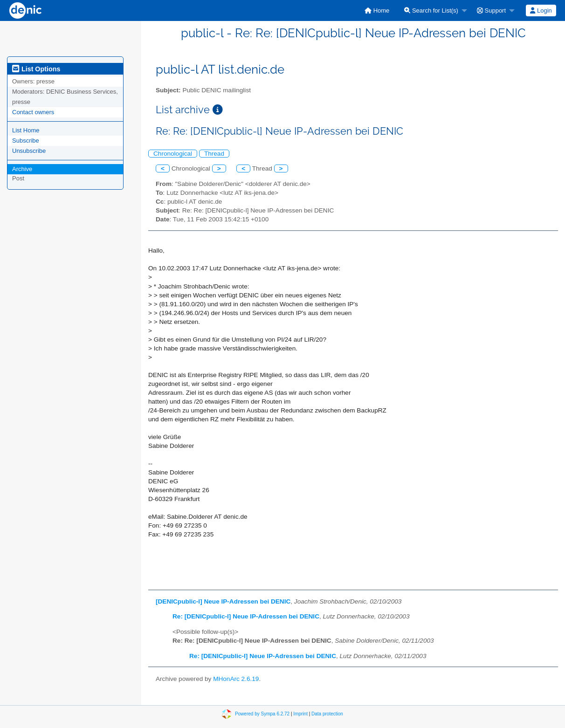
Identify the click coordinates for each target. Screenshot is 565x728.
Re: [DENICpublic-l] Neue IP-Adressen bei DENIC (246, 616)
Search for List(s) (431, 10)
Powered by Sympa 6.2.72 (262, 714)
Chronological (173, 154)
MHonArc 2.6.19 (236, 679)
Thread (214, 154)
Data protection (327, 714)
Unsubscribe (29, 151)
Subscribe (26, 141)
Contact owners (33, 112)
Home (377, 10)
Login (541, 10)
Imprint (300, 714)
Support (491, 10)
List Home (26, 130)
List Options (36, 69)
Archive (22, 169)
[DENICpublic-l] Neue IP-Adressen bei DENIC (223, 601)
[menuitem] (377, 10)
